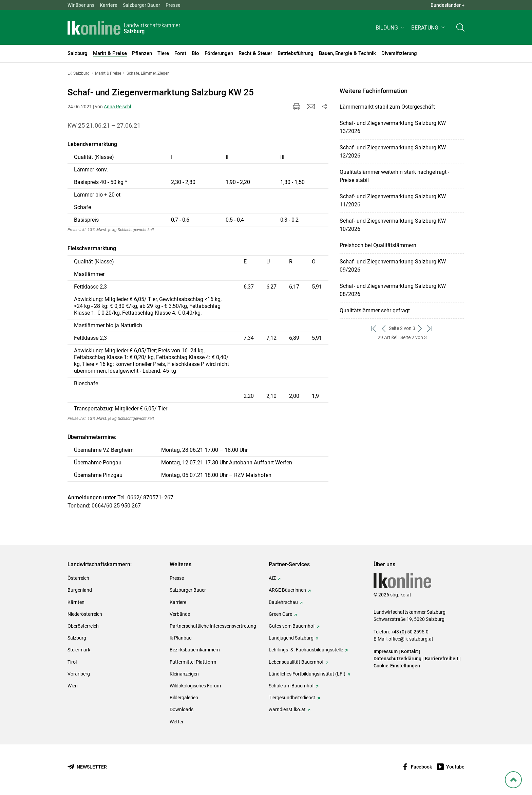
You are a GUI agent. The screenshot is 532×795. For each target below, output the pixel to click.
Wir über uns (81, 5)
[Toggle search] (460, 29)
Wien (73, 686)
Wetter (177, 722)
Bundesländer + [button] (448, 5)
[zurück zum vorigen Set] (384, 328)
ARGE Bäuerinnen (287, 590)
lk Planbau (181, 638)
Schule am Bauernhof (291, 686)
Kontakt (410, 651)
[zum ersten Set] (374, 328)
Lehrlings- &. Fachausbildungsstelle (306, 650)
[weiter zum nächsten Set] (420, 328)
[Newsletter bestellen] (87, 767)
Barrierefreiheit (442, 659)
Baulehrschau (283, 602)
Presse (173, 5)
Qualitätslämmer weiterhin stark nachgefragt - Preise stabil (394, 176)
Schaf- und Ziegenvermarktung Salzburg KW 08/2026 (393, 290)
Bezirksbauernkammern (195, 650)
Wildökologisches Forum (195, 686)
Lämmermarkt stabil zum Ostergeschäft (387, 107)
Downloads (182, 709)
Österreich (78, 578)
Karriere (109, 5)
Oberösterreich (83, 626)
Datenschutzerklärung (398, 659)
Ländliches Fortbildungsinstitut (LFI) (307, 674)
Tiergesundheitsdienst (292, 698)
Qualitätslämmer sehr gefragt (375, 310)
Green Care (280, 614)
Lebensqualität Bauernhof (296, 662)
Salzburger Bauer (141, 5)
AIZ (272, 578)
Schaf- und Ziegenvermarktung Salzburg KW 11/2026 (393, 200)
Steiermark (79, 650)
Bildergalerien (184, 698)
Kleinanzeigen (184, 674)
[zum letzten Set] (430, 328)
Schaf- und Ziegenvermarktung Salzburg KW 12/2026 (393, 152)
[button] (391, 29)
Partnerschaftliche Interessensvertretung (213, 626)
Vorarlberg (79, 674)
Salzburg (77, 638)
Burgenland (80, 590)
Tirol (72, 662)
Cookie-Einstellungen (397, 666)
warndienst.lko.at (287, 709)
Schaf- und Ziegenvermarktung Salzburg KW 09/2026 (393, 266)
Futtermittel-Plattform (193, 662)
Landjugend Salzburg (291, 638)
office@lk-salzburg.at (411, 639)
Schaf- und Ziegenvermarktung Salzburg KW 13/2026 (393, 127)
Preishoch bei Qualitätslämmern (378, 245)
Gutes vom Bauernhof (292, 626)
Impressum (386, 651)
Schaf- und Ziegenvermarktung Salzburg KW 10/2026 (393, 225)
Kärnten (76, 602)
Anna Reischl (117, 107)
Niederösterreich (85, 614)
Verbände (180, 614)
